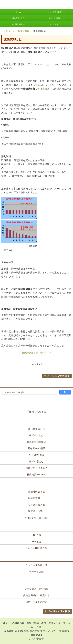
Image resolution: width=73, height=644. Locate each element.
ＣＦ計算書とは (36, 505)
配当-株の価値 (37, 455)
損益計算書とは (36, 498)
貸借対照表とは (36, 492)
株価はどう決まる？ (36, 468)
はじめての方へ (36, 429)
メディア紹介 (55, 24)
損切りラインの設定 (36, 602)
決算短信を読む (36, 511)
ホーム (18, 12)
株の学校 (35, 631)
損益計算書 (24, 31)
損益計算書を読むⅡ (32, 353)
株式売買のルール (37, 475)
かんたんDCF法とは (37, 548)
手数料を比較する (37, 412)
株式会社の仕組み (37, 442)
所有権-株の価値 (36, 448)
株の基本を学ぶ (18, 18)
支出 (45, 89)
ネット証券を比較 (55, 12)
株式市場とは (36, 461)
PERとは (36, 541)
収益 (37, 85)
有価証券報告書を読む (36, 518)
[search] (29, 392)
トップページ (8, 31)
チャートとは (36, 572)
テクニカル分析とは (36, 565)
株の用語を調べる (19, 24)
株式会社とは (36, 435)
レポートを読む (55, 18)
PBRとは (36, 535)
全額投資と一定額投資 (36, 589)
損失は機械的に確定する (37, 595)
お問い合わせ (36, 639)
